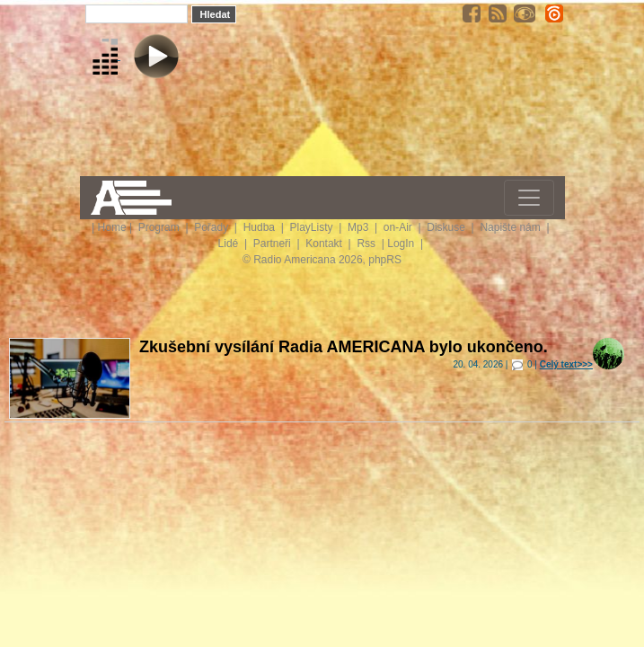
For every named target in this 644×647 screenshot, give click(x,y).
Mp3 (360, 227)
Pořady (212, 227)
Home (112, 227)
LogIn (402, 244)
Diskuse (447, 227)
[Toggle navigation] (529, 198)
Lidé (230, 244)
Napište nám (512, 227)
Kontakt (325, 244)
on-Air (399, 227)
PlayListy (312, 227)
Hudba (261, 227)
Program (160, 227)
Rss (367, 244)
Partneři (273, 244)
